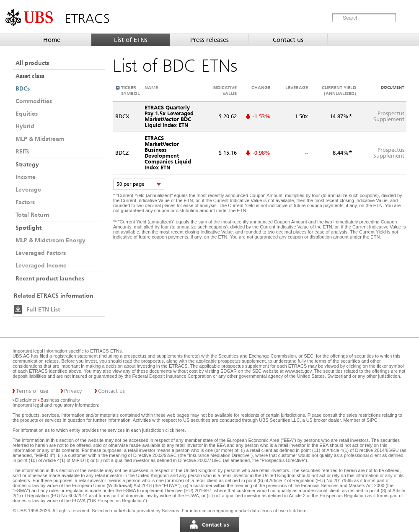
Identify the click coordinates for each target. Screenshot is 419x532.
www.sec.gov (297, 371)
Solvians (171, 511)
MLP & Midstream (40, 139)
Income (26, 177)
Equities (27, 114)
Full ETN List (43, 309)
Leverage (28, 189)
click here (175, 430)
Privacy (73, 391)
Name (151, 88)
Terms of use (32, 391)
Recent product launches (50, 278)
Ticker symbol (131, 91)
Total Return (32, 215)
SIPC (372, 420)
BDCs (23, 88)
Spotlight (28, 228)
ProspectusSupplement (389, 116)
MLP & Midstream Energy (50, 240)
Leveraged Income (41, 265)
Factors (25, 202)
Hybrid (25, 126)
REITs (22, 151)
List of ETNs (131, 40)
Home (52, 40)
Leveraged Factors (41, 253)
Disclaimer (26, 400)
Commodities (34, 101)
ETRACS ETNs (106, 351)
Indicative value (225, 91)
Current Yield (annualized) (339, 91)
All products (32, 63)
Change (261, 88)
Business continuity (60, 400)
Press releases (209, 40)
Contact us (288, 40)
